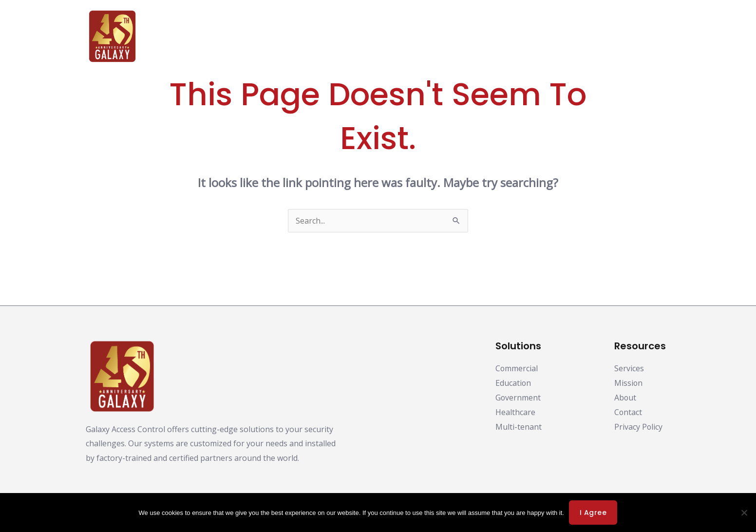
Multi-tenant (519, 427)
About (558, 37)
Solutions (352, 37)
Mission (629, 383)
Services (629, 368)
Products (298, 37)
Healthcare (515, 412)
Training (515, 37)
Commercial (517, 368)
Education (513, 383)
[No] (744, 513)
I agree (593, 513)
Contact (644, 37)
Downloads (411, 37)
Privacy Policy (627, 432)
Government (518, 398)
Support (600, 37)
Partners (468, 37)
